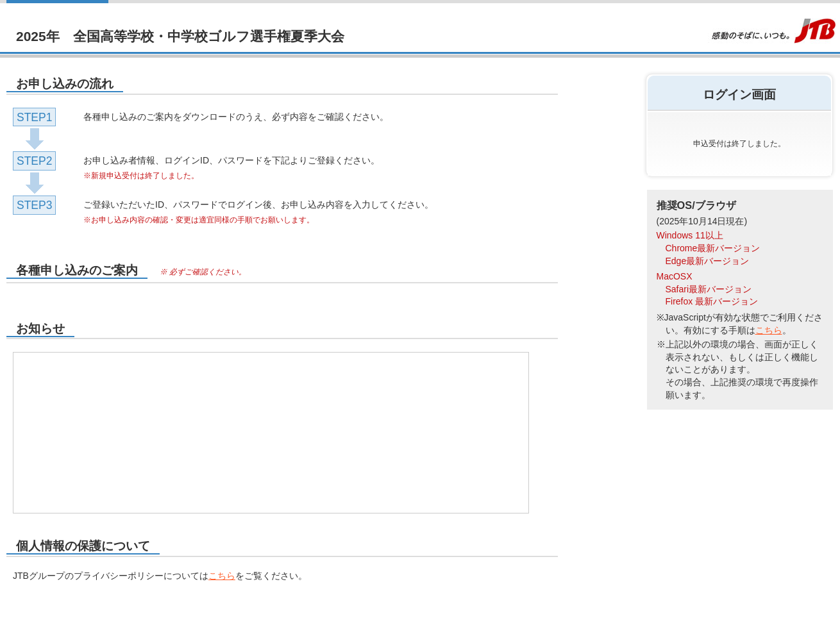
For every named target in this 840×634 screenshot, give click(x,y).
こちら (222, 576)
